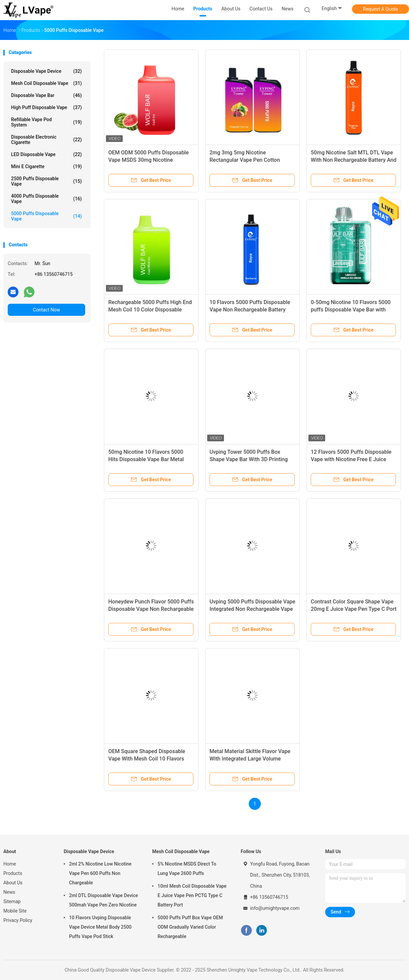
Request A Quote (381, 9)
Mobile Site (15, 911)
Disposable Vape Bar (46, 95)
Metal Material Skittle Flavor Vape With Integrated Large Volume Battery (250, 759)
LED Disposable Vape (46, 154)
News (9, 892)
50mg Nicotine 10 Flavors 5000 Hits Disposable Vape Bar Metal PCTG (146, 459)
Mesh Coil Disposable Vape (46, 83)
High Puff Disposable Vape (46, 107)
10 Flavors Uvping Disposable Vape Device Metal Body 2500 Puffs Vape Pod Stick (100, 927)
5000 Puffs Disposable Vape (46, 216)
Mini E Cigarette (46, 166)
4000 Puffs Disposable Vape (46, 199)
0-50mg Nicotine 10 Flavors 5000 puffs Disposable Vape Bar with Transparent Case (351, 310)
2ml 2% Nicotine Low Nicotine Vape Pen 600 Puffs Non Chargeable (100, 873)
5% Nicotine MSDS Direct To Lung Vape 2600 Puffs (187, 869)
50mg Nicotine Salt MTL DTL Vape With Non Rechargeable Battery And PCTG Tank (354, 160)
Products (13, 873)
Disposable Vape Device (46, 71)
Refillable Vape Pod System (46, 122)
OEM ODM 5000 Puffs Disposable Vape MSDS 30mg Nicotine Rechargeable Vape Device (149, 160)
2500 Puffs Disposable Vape (46, 181)
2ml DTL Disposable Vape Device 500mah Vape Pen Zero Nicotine (103, 900)
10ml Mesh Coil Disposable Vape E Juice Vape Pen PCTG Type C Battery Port (192, 895)
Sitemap (12, 901)
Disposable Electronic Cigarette (46, 140)
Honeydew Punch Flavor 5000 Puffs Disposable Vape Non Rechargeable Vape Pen (151, 609)
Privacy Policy (18, 920)
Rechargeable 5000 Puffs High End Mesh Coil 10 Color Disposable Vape (150, 310)
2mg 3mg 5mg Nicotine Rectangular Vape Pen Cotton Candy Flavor (245, 160)
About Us (13, 883)
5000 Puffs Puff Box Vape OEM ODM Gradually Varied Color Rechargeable (190, 927)
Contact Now (46, 310)
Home (10, 864)
